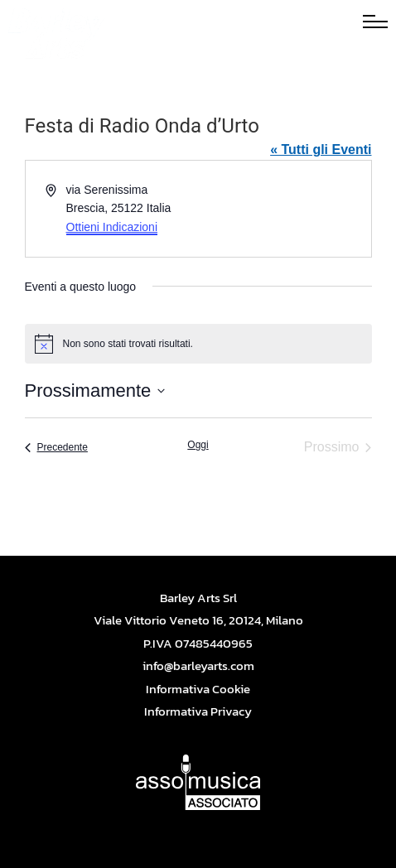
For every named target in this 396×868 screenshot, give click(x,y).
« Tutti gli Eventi (321, 149)
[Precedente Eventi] (56, 447)
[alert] (198, 344)
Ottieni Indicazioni (112, 227)
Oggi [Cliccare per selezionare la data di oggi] (198, 445)
